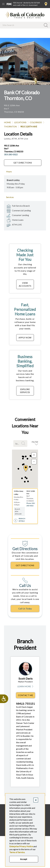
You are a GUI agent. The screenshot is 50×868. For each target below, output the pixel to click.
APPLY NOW (25, 337)
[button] (26, 468)
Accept (24, 859)
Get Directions (23, 163)
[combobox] (21, 25)
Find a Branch (46, 4)
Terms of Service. (17, 852)
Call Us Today (25, 609)
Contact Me (26, 695)
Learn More (26, 686)
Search (24, 443)
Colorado (36, 122)
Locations (20, 122)
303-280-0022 (11, 154)
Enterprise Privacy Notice (21, 846)
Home (7, 122)
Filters (36, 442)
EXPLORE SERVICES (25, 391)
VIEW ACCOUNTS (25, 284)
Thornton (10, 126)
